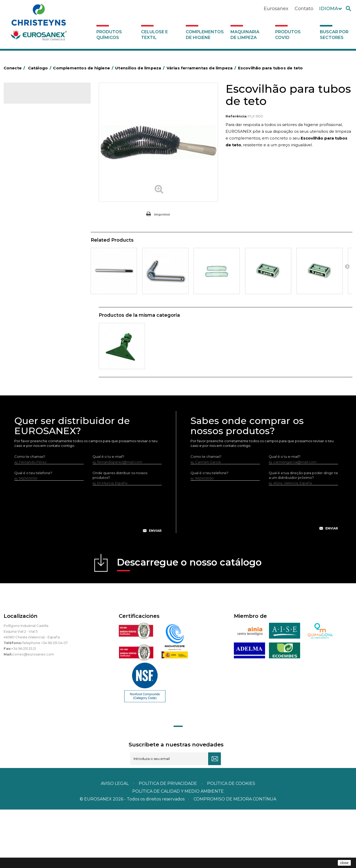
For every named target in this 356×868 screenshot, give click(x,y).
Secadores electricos (32, 293)
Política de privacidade (168, 842)
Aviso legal (115, 842)
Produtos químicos (109, 35)
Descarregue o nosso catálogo (189, 622)
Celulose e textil (154, 35)
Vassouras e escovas (31, 221)
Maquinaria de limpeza (245, 35)
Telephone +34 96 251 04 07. (45, 701)
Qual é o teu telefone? (33, 531)
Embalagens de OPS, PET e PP (39, 213)
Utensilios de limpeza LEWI (36, 352)
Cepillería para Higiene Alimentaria (43, 229)
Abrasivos (22, 132)
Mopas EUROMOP (29, 261)
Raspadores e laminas (36, 336)
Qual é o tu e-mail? (108, 515)
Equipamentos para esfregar (38, 205)
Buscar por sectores (334, 35)
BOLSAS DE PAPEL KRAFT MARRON (44, 173)
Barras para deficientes (33, 156)
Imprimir (162, 214)
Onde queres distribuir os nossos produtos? (120, 534)
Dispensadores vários (32, 368)
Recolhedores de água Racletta (41, 285)
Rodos (23, 344)
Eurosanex (276, 9)
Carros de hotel (27, 181)
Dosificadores (25, 360)
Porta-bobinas (26, 269)
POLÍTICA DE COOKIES (231, 842)
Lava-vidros (27, 310)
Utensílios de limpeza (32, 301)
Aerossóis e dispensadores (36, 140)
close (344, 863)
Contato (304, 9)
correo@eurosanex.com (33, 713)
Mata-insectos (26, 253)
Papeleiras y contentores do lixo (41, 197)
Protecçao (23, 277)
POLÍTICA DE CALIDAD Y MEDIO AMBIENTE (178, 850)
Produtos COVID (288, 35)
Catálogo (28, 98)
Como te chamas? (30, 515)
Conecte (15, 68)
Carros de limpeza (29, 189)
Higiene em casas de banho (37, 245)
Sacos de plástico (29, 164)
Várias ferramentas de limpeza (43, 327)
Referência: (236, 116)
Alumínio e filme (27, 148)
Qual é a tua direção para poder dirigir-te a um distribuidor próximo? (303, 534)
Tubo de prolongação (36, 319)
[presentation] (88, 572)
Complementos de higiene (205, 35)
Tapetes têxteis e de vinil (34, 237)
